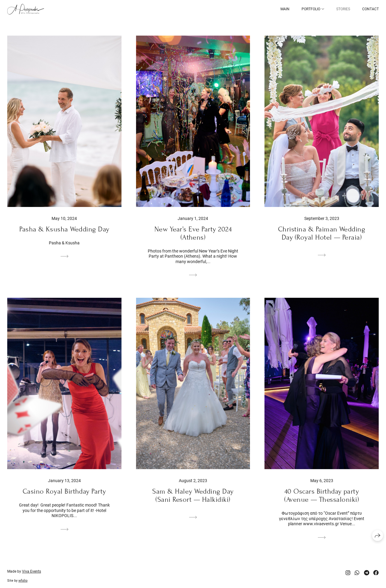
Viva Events (32, 571)
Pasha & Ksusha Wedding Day (64, 229)
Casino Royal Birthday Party (64, 491)
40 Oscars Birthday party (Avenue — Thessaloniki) (322, 495)
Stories (343, 9)
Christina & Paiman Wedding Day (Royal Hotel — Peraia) (322, 233)
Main (285, 9)
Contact (370, 9)
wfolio (23, 581)
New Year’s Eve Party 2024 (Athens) (193, 233)
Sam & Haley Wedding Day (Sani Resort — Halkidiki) (193, 495)
